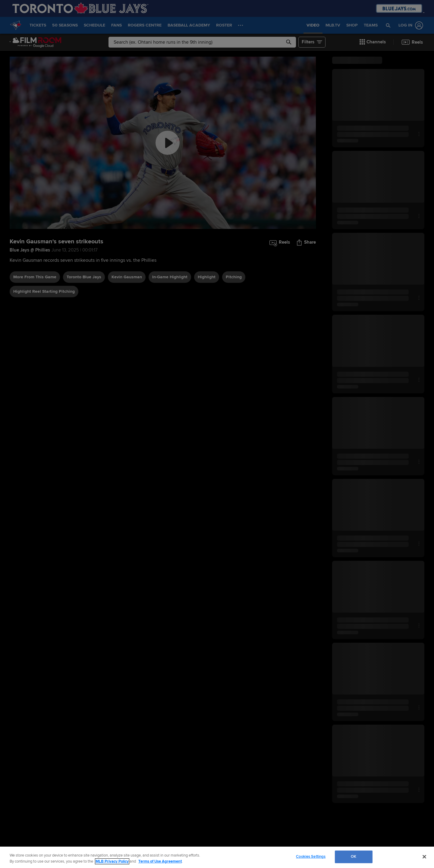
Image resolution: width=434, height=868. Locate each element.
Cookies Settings (311, 857)
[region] (217, 857)
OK (354, 857)
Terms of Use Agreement (160, 861)
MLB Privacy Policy (112, 861)
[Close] (424, 857)
